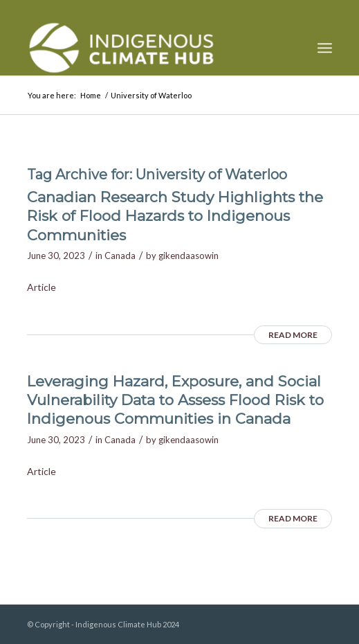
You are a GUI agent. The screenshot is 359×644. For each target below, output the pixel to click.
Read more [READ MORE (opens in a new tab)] (293, 335)
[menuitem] (325, 48)
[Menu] (325, 48)
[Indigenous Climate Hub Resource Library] (149, 48)
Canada (120, 256)
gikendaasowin (188, 256)
